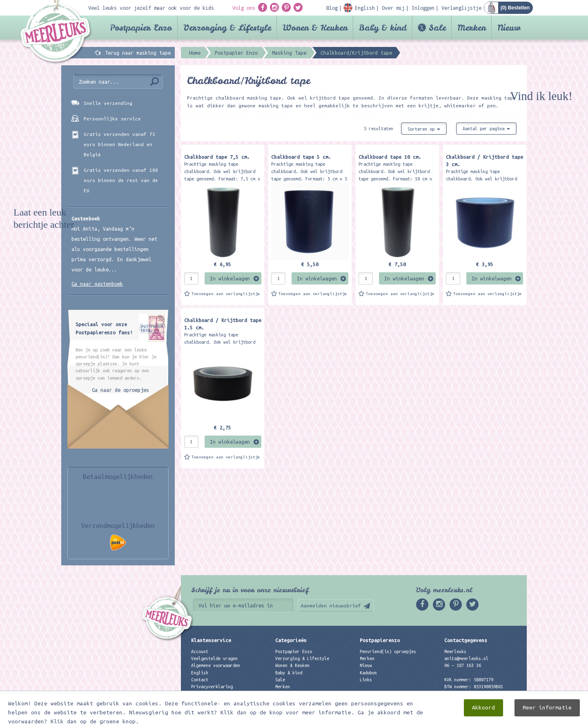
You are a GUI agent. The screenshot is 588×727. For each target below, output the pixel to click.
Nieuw (509, 28)
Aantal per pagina (486, 129)
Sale (437, 28)
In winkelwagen (230, 278)
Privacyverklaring (212, 687)
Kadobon (368, 673)
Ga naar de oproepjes (120, 390)
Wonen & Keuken (315, 28)
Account (200, 651)
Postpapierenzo (380, 640)
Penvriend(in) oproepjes (388, 651)
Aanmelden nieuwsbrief (331, 606)
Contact (200, 680)
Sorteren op (424, 129)
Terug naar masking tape (138, 53)
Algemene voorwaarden (216, 665)
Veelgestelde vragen (214, 658)
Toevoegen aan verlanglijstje (226, 294)
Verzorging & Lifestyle (227, 28)
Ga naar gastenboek (97, 284)
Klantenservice (211, 640)
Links (366, 680)
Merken (472, 28)
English (200, 673)
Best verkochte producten (305, 694)
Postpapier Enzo (141, 28)
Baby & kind (383, 28)
